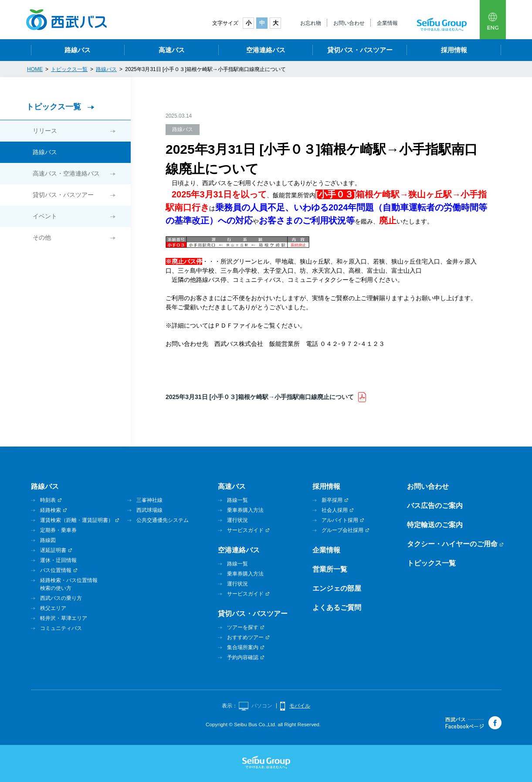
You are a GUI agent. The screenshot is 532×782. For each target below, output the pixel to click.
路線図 (48, 540)
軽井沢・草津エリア (64, 618)
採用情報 (454, 50)
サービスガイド (245, 530)
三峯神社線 (149, 500)
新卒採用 (332, 500)
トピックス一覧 (54, 107)
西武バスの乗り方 (61, 598)
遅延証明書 (53, 550)
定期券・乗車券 (58, 530)
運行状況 (237, 520)
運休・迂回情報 (58, 560)
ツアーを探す (243, 627)
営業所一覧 (330, 569)
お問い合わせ (349, 23)
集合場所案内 (243, 647)
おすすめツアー (245, 637)
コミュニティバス (61, 628)
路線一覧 (237, 500)
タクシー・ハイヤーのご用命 (452, 544)
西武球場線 (149, 510)
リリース (45, 131)
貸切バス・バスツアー (360, 50)
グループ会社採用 (342, 530)
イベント (45, 216)
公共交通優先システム (163, 520)
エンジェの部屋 (337, 588)
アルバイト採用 (340, 520)
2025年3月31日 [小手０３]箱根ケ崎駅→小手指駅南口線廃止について (260, 397)
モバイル (300, 706)
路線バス (78, 50)
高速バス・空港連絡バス (66, 173)
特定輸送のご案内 (435, 525)
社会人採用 (335, 510)
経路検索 (51, 510)
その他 (42, 237)
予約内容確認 (243, 657)
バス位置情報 (56, 570)
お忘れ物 (311, 23)
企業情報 (387, 23)
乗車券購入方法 (245, 510)
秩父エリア (53, 608)
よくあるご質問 (337, 608)
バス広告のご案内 (435, 506)
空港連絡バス (266, 50)
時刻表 (48, 500)
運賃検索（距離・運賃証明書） (77, 520)
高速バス (172, 50)
